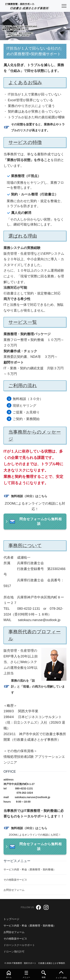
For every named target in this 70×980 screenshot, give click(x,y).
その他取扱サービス (15, 939)
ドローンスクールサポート (19, 945)
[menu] (64, 6)
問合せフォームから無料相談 (39, 521)
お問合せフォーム (14, 932)
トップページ (11, 919)
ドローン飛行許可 (14, 952)
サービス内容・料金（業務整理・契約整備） (30, 926)
